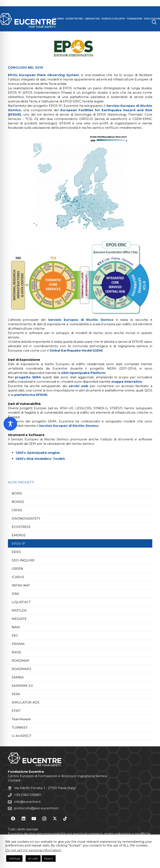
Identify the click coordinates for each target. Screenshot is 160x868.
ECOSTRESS (21, 527)
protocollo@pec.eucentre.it (36, 808)
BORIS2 (18, 502)
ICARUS (18, 577)
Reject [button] (49, 858)
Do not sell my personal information (33, 850)
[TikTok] (65, 819)
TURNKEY (20, 727)
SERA (16, 694)
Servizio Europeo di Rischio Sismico (81, 320)
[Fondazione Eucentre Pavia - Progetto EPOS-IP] (80, 184)
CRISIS (17, 510)
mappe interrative (127, 382)
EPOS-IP (18, 544)
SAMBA (18, 677)
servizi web (78, 386)
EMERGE (19, 535)
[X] (55, 819)
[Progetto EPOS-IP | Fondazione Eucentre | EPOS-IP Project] (80, 48)
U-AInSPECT (22, 736)
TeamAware (21, 719)
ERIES (16, 552)
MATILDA (19, 610)
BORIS (17, 493)
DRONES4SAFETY (26, 518)
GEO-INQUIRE (23, 560)
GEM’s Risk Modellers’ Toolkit (40, 459)
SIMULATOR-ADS (26, 702)
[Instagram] (44, 819)
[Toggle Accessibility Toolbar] (10, 424)
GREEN (17, 569)
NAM (16, 627)
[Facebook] (13, 819)
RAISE (16, 652)
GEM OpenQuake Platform (83, 373)
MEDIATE (19, 619)
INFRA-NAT (21, 585)
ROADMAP (21, 661)
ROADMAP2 (21, 669)
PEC (15, 635)
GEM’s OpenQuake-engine (38, 453)
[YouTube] (34, 819)
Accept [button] (33, 858)
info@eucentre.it (27, 802)
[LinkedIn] (24, 819)
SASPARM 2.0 (22, 686)
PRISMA (18, 644)
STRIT (16, 711)
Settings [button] (14, 858)
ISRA (15, 594)
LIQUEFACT (21, 602)
